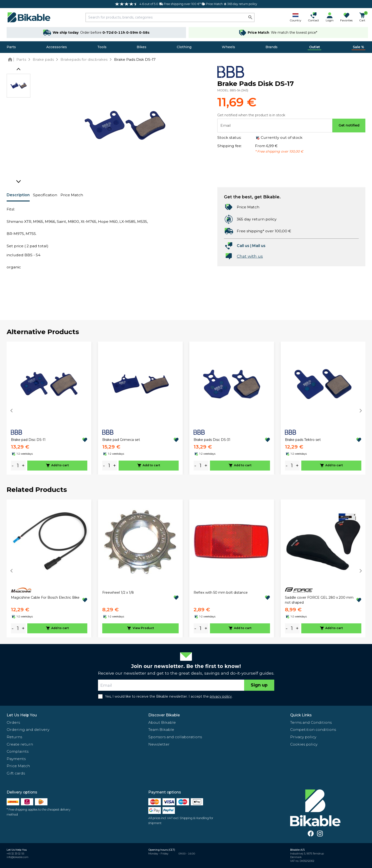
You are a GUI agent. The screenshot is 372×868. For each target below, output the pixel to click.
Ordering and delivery (28, 730)
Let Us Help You (22, 715)
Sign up (259, 685)
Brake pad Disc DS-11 (28, 440)
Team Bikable (161, 730)
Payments (16, 759)
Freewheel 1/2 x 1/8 (118, 593)
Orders (13, 722)
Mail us (259, 246)
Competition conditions (313, 730)
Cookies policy (304, 744)
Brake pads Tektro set (303, 440)
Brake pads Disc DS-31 (212, 440)
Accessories (57, 47)
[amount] (18, 465)
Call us (243, 246)
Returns (14, 737)
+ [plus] (23, 465)
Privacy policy (303, 737)
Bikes (142, 47)
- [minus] (13, 465)
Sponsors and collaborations (175, 737)
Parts (11, 47)
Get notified (349, 125)
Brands (272, 47)
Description (18, 195)
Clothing (184, 47)
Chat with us (250, 256)
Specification (45, 195)
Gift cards (16, 773)
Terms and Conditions (311, 722)
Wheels (228, 47)
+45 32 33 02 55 (15, 854)
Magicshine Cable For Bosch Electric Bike (45, 597)
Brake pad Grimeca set (121, 440)
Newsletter (159, 744)
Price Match (72, 195)
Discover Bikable (164, 715)
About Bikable (162, 722)
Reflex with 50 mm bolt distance (221, 593)
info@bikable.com (18, 857)
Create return (20, 744)
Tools (102, 47)
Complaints (18, 751)
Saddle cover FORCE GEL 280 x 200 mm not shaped (319, 600)
